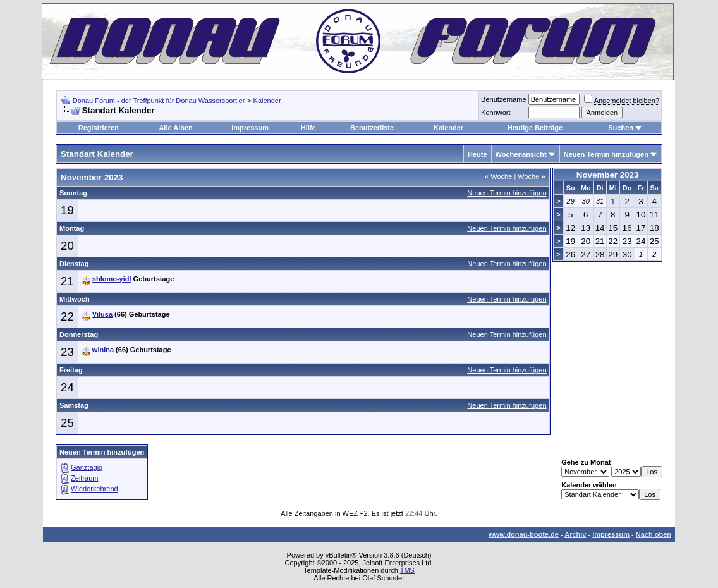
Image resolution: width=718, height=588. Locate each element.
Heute (478, 154)
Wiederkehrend (94, 489)
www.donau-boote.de (524, 534)
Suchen (621, 128)
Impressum (250, 128)
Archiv (575, 534)
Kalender (267, 101)
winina (103, 350)
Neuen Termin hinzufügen (606, 154)
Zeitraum (84, 478)
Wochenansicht (521, 154)
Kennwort (496, 113)
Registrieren (99, 128)
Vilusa (102, 314)
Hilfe (308, 128)
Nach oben (654, 534)
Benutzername (504, 99)
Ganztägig (87, 467)
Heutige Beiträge (535, 128)
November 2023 (608, 175)
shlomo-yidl (112, 279)
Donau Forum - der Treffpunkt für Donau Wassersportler (159, 101)
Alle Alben (175, 128)
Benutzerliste (372, 128)
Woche (498, 176)
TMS (407, 570)
